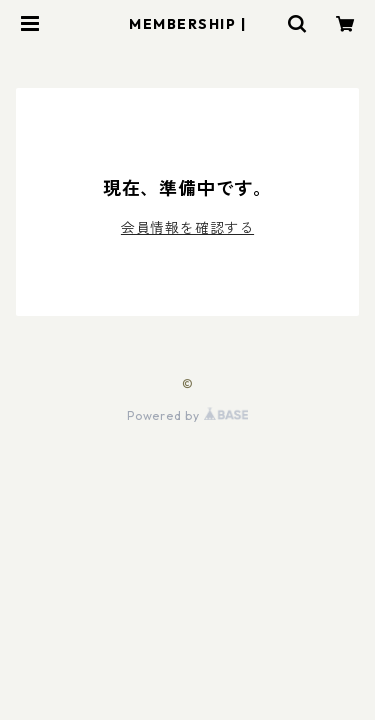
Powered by (187, 415)
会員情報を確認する (187, 228)
